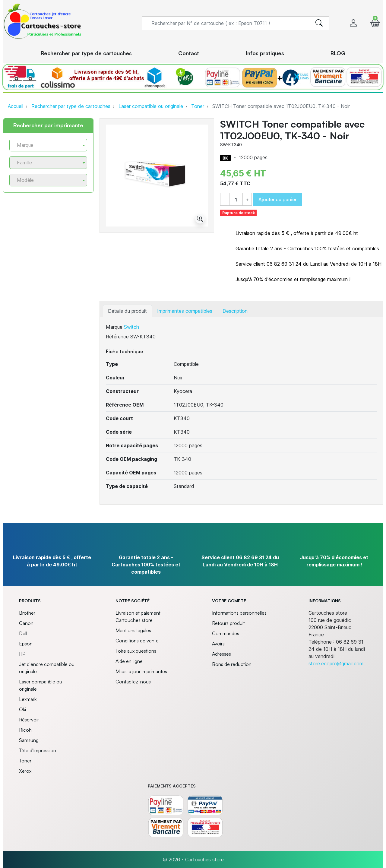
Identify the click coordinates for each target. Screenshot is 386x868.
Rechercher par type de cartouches (71, 106)
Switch (131, 327)
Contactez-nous (133, 682)
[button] (375, 23)
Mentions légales (133, 630)
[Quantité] (236, 200)
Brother (27, 613)
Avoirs (218, 644)
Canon (26, 623)
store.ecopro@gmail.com (336, 664)
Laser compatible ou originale (151, 106)
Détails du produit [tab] (127, 311)
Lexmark (28, 699)
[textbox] (46, 145)
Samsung (29, 740)
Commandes (226, 633)
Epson (26, 644)
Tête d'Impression (38, 750)
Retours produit (228, 623)
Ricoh (25, 730)
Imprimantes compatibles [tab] (185, 311)
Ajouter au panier (278, 199)
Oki (22, 709)
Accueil (16, 106)
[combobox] (48, 145)
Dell (23, 633)
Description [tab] (235, 311)
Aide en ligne (129, 661)
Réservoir (29, 720)
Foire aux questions (136, 651)
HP (22, 654)
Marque (114, 327)
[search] (319, 23)
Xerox (25, 771)
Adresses (221, 654)
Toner (198, 106)
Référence (117, 337)
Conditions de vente (137, 641)
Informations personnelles (239, 613)
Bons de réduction (232, 664)
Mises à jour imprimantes (141, 671)
